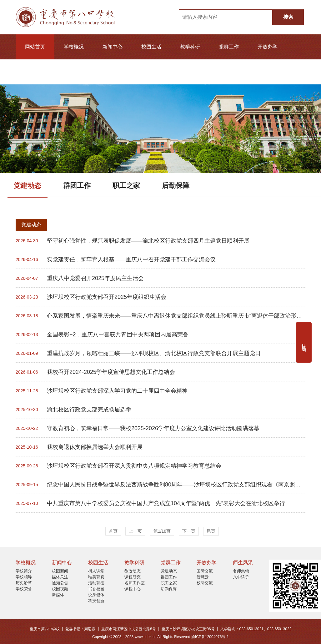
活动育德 (96, 583)
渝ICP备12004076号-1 (210, 637)
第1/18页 (162, 531)
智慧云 (203, 577)
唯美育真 (96, 577)
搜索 (288, 17)
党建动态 (28, 186)
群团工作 (77, 186)
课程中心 (133, 589)
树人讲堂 (96, 571)
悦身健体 (96, 595)
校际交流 (205, 583)
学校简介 (24, 571)
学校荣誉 (24, 589)
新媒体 (58, 595)
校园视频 (60, 589)
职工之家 (126, 186)
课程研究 (133, 577)
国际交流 (205, 571)
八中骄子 (241, 577)
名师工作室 (135, 583)
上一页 (135, 531)
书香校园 (96, 589)
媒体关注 (60, 577)
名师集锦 (241, 571)
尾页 (211, 531)
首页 (113, 531)
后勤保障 (176, 186)
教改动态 (133, 571)
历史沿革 (24, 583)
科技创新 (96, 601)
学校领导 (24, 577)
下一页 (189, 531)
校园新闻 (60, 571)
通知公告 (60, 583)
